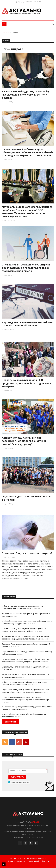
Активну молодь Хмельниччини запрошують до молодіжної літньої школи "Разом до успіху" (24, 441)
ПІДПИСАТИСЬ (17, 777)
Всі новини (10, 722)
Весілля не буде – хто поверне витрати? (27, 553)
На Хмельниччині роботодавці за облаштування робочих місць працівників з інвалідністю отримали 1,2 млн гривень (28, 152)
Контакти (46, 861)
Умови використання (16, 861)
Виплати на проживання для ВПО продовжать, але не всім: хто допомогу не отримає (26, 383)
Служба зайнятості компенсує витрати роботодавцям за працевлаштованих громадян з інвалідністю (26, 268)
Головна (5, 32)
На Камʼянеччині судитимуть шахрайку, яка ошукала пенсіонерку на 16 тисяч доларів (26, 95)
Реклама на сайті (33, 861)
